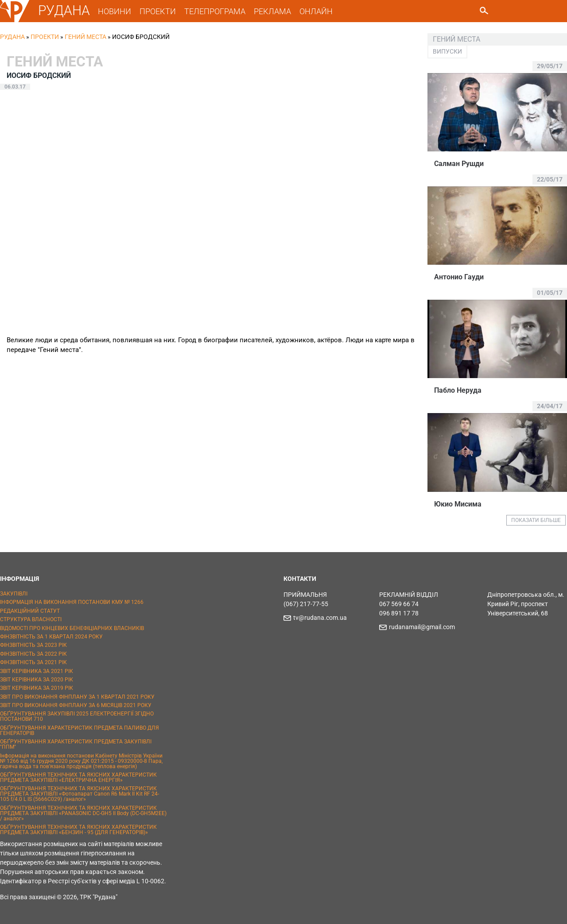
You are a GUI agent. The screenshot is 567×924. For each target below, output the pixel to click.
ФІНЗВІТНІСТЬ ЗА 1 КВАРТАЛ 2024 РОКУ (51, 637)
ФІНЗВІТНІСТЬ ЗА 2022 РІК (33, 654)
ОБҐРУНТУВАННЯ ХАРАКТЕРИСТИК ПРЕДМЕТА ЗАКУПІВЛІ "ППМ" (76, 744)
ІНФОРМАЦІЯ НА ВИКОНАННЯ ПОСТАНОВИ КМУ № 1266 (72, 602)
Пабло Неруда (458, 390)
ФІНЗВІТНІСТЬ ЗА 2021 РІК (33, 662)
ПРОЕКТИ (158, 11)
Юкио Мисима (458, 504)
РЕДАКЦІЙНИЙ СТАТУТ (30, 611)
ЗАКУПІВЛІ (14, 594)
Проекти (45, 37)
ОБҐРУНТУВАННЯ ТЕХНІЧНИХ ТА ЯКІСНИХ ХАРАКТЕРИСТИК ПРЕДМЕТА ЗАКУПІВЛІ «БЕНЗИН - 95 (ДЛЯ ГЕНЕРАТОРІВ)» (78, 830)
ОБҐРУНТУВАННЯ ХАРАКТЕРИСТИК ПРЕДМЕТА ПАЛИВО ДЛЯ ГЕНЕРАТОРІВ (80, 731)
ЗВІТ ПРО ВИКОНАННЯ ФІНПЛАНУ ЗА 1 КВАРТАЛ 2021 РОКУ (77, 697)
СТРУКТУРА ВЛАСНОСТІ (31, 619)
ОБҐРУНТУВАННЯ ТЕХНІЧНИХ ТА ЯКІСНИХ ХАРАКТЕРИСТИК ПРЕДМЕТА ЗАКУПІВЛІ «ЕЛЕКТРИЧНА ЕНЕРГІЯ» (78, 777)
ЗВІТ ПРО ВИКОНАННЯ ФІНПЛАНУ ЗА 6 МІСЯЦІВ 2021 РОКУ (76, 705)
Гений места (85, 37)
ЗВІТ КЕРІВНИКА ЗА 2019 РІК (37, 688)
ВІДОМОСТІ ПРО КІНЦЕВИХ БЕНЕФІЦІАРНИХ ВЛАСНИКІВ (72, 628)
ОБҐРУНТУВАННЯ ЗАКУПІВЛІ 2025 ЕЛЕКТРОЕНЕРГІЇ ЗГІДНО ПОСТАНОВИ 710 (77, 716)
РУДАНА (64, 10)
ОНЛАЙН (316, 11)
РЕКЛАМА (272, 11)
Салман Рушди (459, 164)
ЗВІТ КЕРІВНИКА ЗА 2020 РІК (37, 680)
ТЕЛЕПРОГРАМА (215, 11)
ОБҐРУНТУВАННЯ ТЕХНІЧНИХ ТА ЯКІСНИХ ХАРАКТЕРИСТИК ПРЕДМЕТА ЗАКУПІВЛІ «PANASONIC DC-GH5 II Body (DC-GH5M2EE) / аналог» (83, 813)
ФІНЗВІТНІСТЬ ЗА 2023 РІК (33, 645)
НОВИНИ (115, 11)
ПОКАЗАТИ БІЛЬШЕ (536, 520)
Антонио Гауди (459, 277)
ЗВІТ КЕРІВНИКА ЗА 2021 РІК (37, 671)
